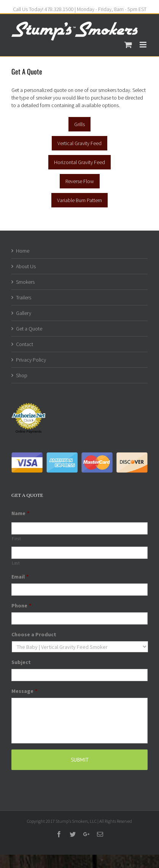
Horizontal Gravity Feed (79, 162)
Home (23, 251)
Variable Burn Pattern (79, 200)
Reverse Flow (80, 181)
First (16, 539)
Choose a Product (34, 634)
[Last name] (79, 553)
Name (20, 513)
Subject (21, 662)
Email (20, 577)
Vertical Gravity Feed (79, 143)
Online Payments (29, 432)
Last (16, 563)
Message (24, 691)
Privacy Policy (31, 360)
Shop (22, 375)
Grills (79, 124)
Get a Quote (29, 329)
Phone (21, 606)
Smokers (25, 282)
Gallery (24, 313)
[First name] (79, 528)
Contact (25, 344)
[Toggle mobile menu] (144, 45)
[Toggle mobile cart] (128, 45)
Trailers (24, 297)
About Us (26, 266)
